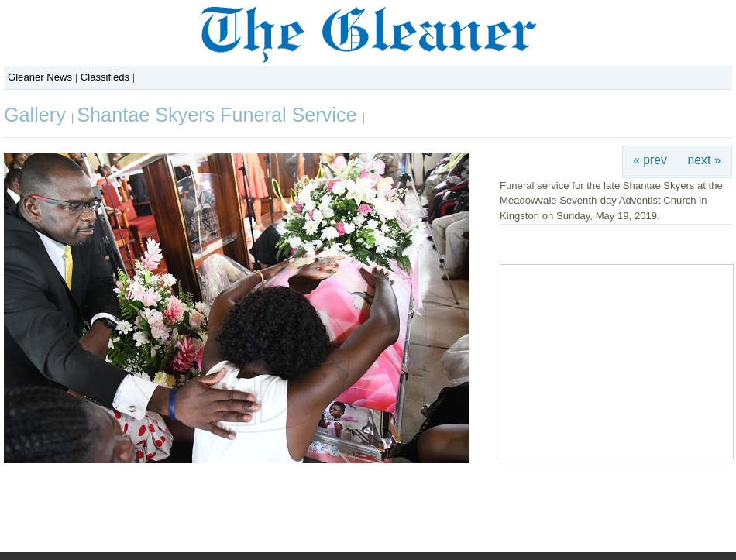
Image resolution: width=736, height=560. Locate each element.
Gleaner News (40, 77)
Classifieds (105, 77)
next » (705, 160)
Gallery (38, 115)
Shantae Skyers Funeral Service (219, 115)
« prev (650, 160)
